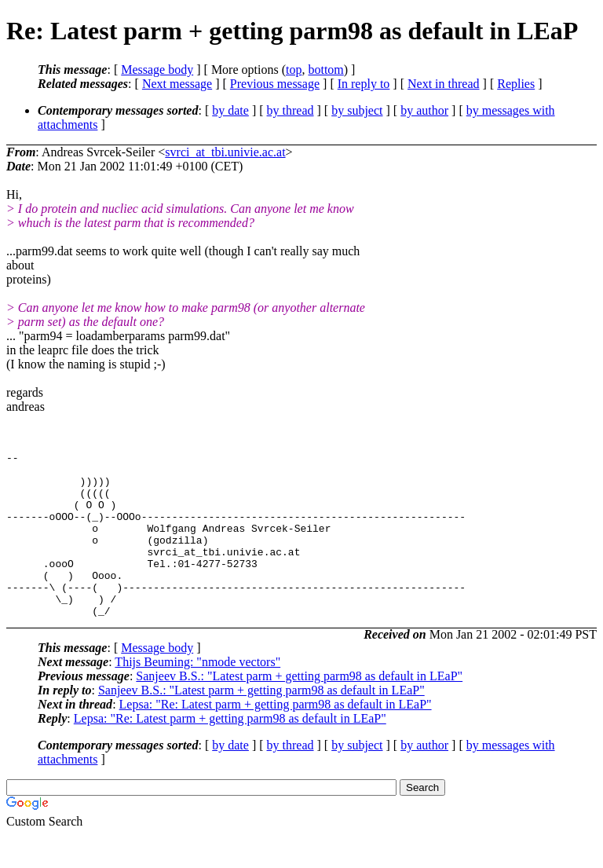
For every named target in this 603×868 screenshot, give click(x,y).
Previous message (275, 84)
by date (230, 110)
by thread (291, 110)
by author (424, 110)
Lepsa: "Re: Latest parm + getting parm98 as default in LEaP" (276, 737)
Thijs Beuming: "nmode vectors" (197, 695)
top (294, 70)
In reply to (364, 84)
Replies (516, 84)
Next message (177, 84)
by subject (357, 110)
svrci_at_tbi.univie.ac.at (225, 152)
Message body (157, 70)
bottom (325, 70)
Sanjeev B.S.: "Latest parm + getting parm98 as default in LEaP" (299, 709)
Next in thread (444, 84)
